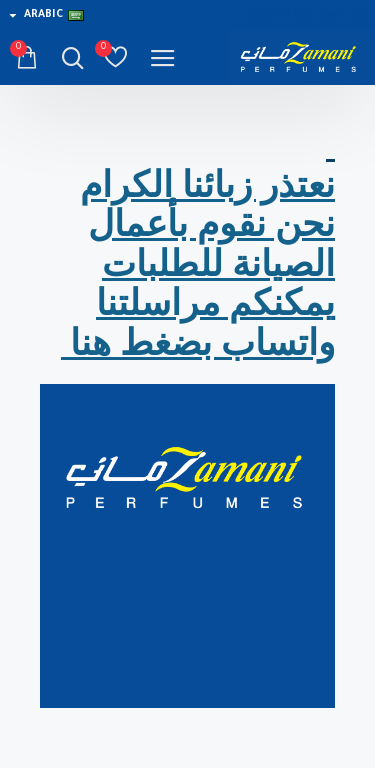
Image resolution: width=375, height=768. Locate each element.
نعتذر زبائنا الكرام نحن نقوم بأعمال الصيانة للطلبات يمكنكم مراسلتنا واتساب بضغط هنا (198, 264)
